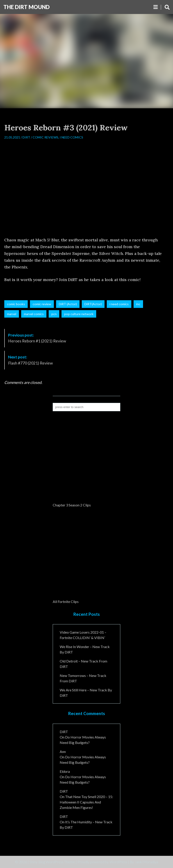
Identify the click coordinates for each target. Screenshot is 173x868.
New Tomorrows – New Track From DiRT (83, 678)
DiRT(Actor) (93, 304)
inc (138, 304)
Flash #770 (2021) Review (30, 360)
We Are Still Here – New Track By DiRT (86, 693)
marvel (12, 314)
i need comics (119, 304)
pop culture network (79, 314)
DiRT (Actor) (68, 304)
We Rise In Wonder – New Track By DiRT (85, 649)
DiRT (26, 137)
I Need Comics (71, 137)
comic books (16, 304)
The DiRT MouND (26, 7)
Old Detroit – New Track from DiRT (83, 664)
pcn (54, 314)
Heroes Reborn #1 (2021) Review (37, 338)
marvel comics (34, 314)
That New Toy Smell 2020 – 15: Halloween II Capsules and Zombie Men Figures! (86, 802)
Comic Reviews (46, 137)
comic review (42, 304)
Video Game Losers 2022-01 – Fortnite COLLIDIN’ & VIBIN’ (83, 635)
